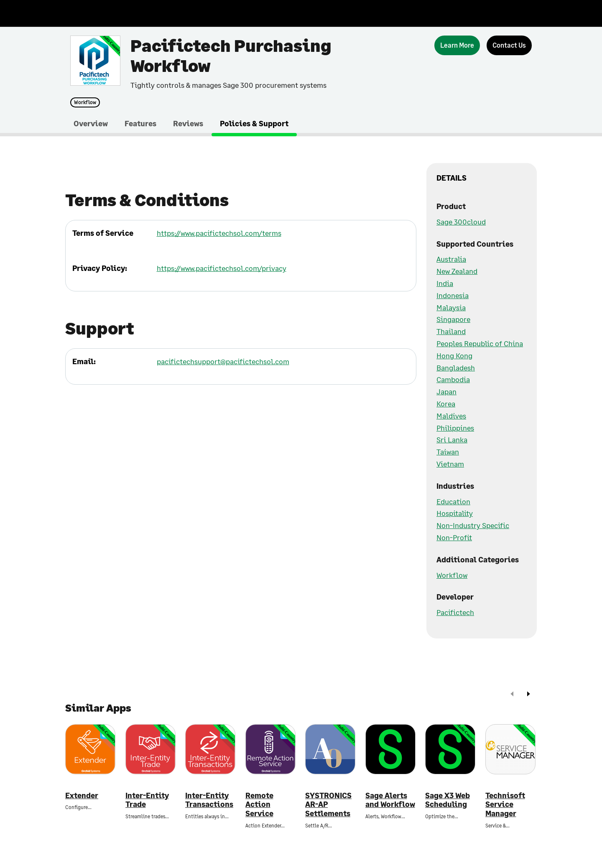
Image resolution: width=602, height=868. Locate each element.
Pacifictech (455, 612)
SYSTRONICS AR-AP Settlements (328, 804)
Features (140, 123)
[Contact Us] (509, 45)
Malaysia (451, 307)
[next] (528, 695)
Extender (82, 795)
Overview (91, 123)
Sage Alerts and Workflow (390, 800)
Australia (451, 259)
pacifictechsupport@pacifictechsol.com (223, 361)
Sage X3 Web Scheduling (448, 800)
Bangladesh (456, 368)
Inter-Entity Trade (147, 800)
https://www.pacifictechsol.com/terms (219, 233)
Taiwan (448, 452)
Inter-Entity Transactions (209, 800)
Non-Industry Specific (473, 525)
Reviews (188, 123)
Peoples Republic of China (480, 343)
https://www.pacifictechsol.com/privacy (222, 268)
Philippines (455, 428)
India (445, 283)
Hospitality (455, 513)
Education (453, 501)
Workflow (85, 102)
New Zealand (457, 271)
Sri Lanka (452, 439)
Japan (446, 391)
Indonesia (453, 295)
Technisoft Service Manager (505, 804)
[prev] (512, 695)
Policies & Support (254, 123)
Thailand (451, 331)
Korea (446, 403)
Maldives (451, 416)
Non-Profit (454, 537)
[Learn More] (457, 45)
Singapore (453, 319)
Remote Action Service (259, 804)
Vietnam (450, 464)
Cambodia (453, 379)
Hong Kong (454, 355)
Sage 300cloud (461, 222)
